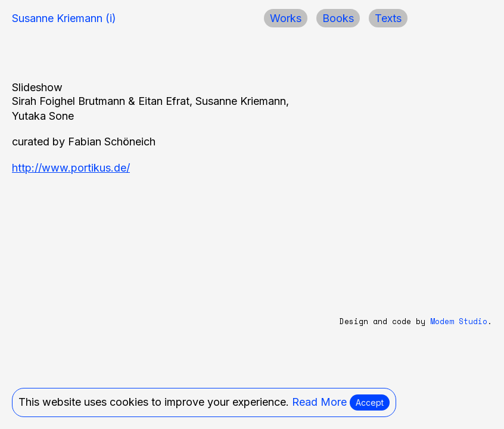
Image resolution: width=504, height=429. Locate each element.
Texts (388, 18)
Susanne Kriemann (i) (64, 18)
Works (286, 18)
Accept (370, 402)
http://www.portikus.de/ (71, 168)
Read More (319, 402)
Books (338, 18)
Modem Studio (459, 321)
